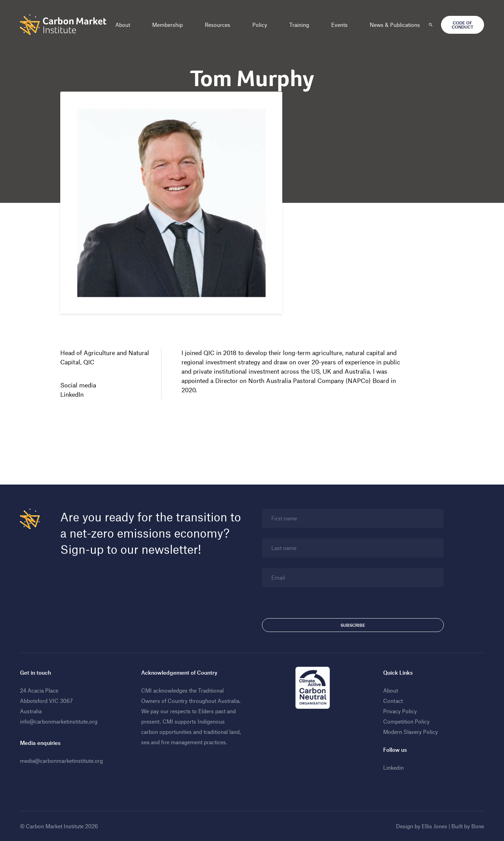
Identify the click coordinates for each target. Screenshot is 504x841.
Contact (393, 701)
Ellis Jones (434, 826)
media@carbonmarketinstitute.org (61, 761)
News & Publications (395, 25)
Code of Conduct (463, 25)
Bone (478, 826)
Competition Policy (406, 721)
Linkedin (393, 767)
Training (299, 25)
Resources (218, 25)
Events (339, 25)
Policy (260, 25)
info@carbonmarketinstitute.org (59, 721)
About (123, 25)
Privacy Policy (400, 711)
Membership (167, 25)
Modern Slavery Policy (411, 732)
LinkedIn (72, 394)
